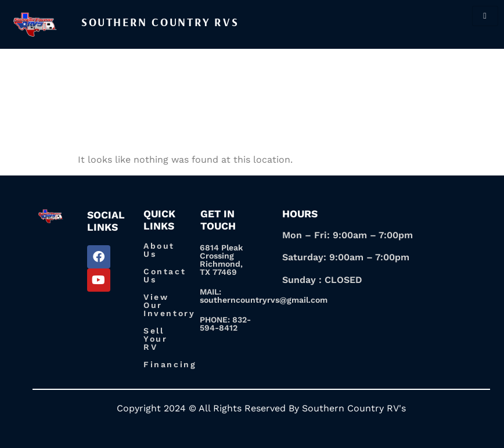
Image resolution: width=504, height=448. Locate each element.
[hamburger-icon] (485, 16)
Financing (170, 364)
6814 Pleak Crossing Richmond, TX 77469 (221, 260)
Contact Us (165, 275)
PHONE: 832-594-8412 (225, 324)
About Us (159, 250)
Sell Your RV (155, 339)
